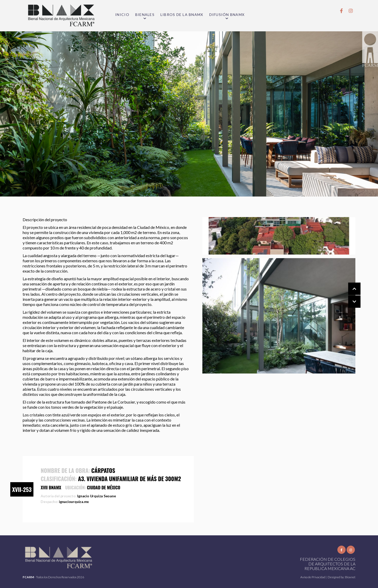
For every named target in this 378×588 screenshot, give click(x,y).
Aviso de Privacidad (313, 577)
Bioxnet (350, 577)
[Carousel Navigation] (349, 295)
